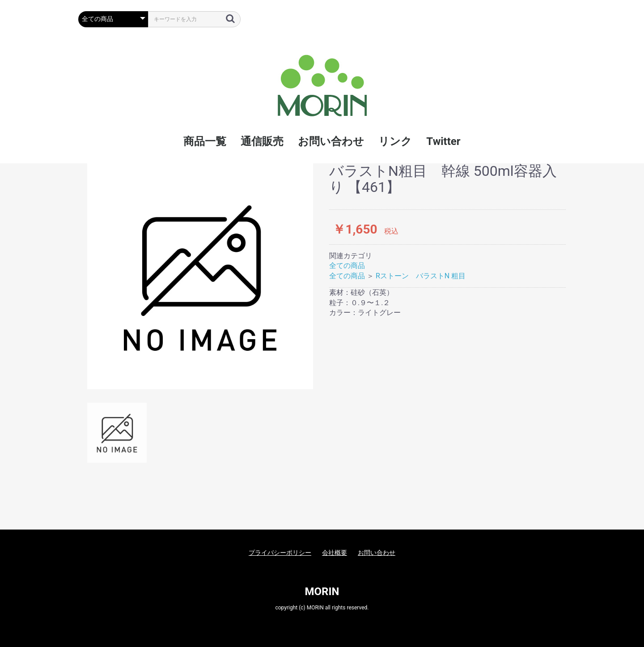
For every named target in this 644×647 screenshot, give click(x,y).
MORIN (322, 592)
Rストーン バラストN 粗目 (421, 276)
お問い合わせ (377, 553)
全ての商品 (347, 266)
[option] (200, 276)
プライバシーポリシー (280, 553)
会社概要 (335, 553)
